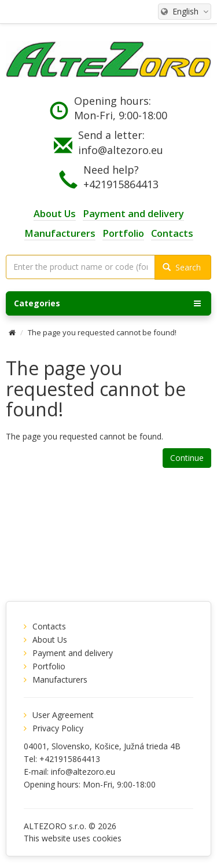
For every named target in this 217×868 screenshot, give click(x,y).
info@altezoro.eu (121, 150)
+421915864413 (121, 184)
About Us (50, 640)
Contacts (49, 626)
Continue (187, 458)
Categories (107, 303)
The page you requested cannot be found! (102, 332)
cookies (107, 838)
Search (182, 267)
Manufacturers (60, 680)
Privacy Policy (58, 728)
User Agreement (63, 715)
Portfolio (49, 666)
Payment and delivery (73, 653)
